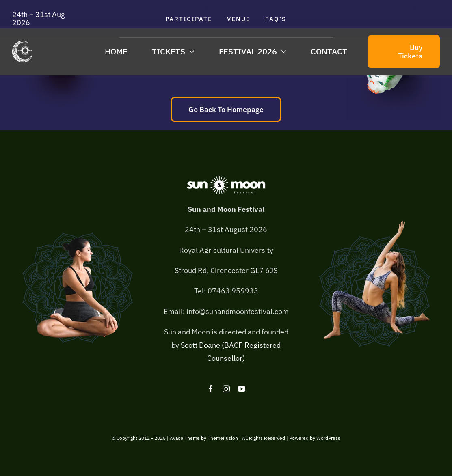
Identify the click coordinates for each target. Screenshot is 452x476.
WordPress (328, 438)
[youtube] (242, 389)
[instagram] (226, 389)
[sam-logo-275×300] (22, 44)
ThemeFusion (223, 438)
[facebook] (211, 389)
